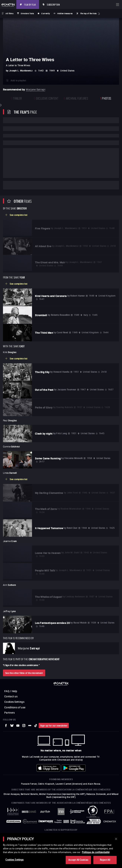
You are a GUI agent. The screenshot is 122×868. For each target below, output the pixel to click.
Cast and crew (18, 185)
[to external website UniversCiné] (29, 811)
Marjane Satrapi (36, 89)
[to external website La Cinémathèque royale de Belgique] (110, 821)
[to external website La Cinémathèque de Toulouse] (77, 811)
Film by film (30, 4)
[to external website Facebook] (6, 726)
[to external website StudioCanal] (14, 821)
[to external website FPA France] (109, 812)
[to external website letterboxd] (30, 726)
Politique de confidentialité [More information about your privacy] (96, 852)
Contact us (11, 696)
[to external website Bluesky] (12, 726)
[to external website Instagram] (24, 726)
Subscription (53, 4)
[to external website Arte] (45, 812)
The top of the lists (88, 13)
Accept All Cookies (78, 860)
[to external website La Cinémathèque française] (46, 821)
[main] (61, 850)
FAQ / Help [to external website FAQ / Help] (11, 691)
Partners (9, 713)
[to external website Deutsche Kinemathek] (78, 821)
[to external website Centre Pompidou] (62, 822)
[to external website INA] (61, 812)
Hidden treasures (65, 13)
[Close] (116, 839)
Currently (46, 13)
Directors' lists (27, 13)
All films (9, 13)
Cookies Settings (14, 702)
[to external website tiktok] (36, 726)
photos (106, 98)
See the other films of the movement (24, 673)
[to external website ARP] (93, 812)
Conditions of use (15, 707)
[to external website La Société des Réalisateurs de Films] (13, 812)
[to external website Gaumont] (30, 821)
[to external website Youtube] (18, 726)
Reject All (105, 860)
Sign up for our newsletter (54, 726)
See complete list (19, 215)
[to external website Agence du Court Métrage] (94, 822)
